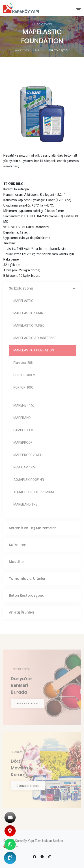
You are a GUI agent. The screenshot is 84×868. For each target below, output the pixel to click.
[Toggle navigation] (78, 8)
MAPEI (39, 50)
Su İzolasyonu (59, 50)
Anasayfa (22, 50)
